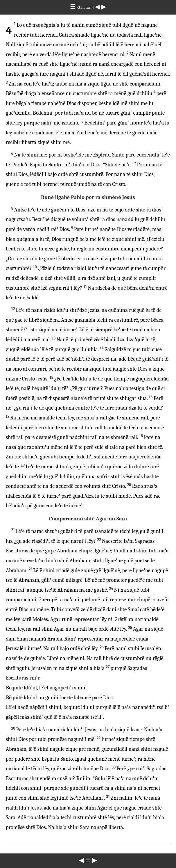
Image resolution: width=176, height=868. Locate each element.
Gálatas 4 (86, 7)
